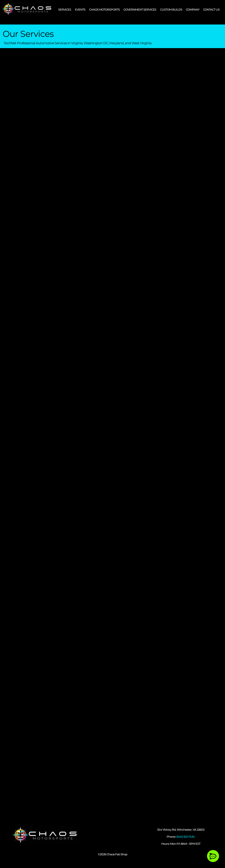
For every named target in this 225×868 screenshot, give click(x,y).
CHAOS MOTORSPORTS (104, 10)
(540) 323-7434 (186, 837)
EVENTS (80, 10)
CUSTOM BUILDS (171, 10)
